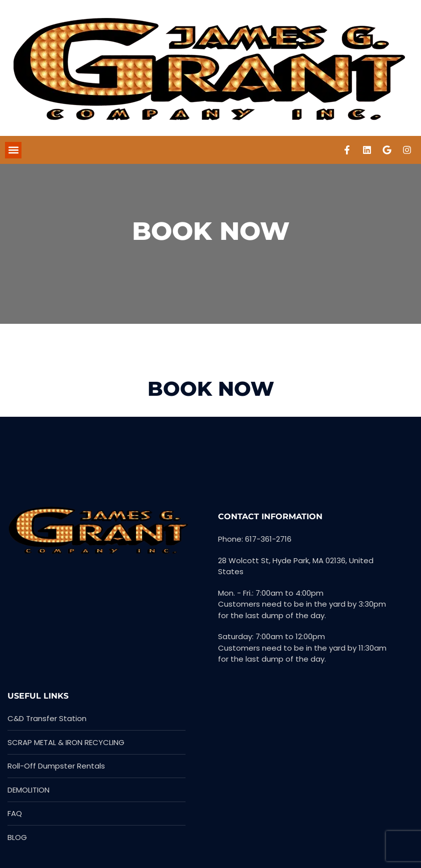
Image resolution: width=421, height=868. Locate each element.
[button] (13, 150)
